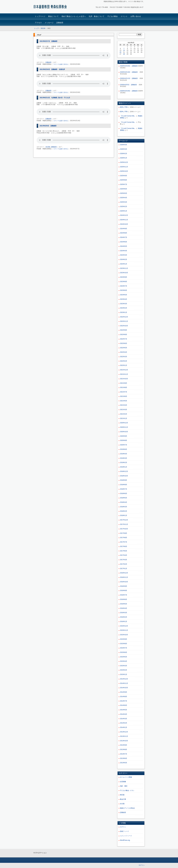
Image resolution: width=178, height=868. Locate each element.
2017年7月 (124, 542)
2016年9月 (124, 586)
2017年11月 (124, 524)
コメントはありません (61, 64)
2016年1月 (124, 621)
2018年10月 (124, 476)
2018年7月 (124, 489)
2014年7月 (124, 701)
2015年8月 (124, 644)
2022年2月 (124, 361)
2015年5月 (124, 657)
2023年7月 (124, 286)
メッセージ (49, 23)
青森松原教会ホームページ (51, 7)
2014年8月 (124, 697)
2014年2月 (124, 723)
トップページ (40, 16)
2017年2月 (124, 564)
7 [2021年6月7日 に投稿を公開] (124, 49)
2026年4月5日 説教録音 (129, 85)
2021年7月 (124, 392)
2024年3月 (124, 255)
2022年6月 (124, 343)
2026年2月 (124, 154)
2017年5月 (124, 551)
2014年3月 (124, 719)
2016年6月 (124, 599)
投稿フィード (124, 831)
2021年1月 (124, 418)
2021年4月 (124, 405)
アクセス (38, 23)
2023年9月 (124, 277)
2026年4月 (124, 145)
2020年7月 (124, 445)
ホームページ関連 (126, 777)
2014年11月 (124, 683)
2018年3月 (124, 507)
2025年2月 (124, 207)
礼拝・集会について (97, 16)
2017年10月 (124, 529)
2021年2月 (124, 414)
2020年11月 (124, 427)
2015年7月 (124, 648)
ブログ (39, 35)
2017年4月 (124, 555)
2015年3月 (124, 666)
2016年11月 (124, 577)
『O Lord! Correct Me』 (128, 116)
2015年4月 (124, 661)
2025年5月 (124, 193)
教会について (53, 16)
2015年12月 (124, 626)
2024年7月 (124, 237)
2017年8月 (124, 538)
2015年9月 (124, 639)
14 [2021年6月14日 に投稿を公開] (124, 50)
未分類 (48, 147)
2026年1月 (124, 158)
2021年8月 (124, 387)
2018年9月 (124, 480)
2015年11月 (124, 630)
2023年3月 (124, 304)
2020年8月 (124, 440)
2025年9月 (124, 176)
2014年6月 (124, 705)
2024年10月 (124, 224)
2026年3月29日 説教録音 (129, 91)
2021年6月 (124, 396)
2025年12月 (124, 162)
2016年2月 (124, 617)
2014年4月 (124, 714)
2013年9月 (124, 745)
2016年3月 (124, 613)
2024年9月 (124, 229)
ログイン (123, 827)
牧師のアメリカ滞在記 (127, 808)
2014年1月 (124, 727)
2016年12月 (124, 573)
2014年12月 (124, 679)
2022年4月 (124, 352)
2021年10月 (124, 379)
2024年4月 (124, 251)
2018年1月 (124, 515)
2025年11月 (124, 167)
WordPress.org (125, 840)
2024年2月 (124, 259)
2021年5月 (124, 401)
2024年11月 (124, 220)
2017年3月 (124, 560)
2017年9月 (124, 533)
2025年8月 (124, 180)
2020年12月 (124, 423)
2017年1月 (124, 569)
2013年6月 (124, 758)
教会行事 (123, 799)
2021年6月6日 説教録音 (48, 126)
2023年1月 (124, 312)
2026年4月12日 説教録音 (130, 78)
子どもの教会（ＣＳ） (127, 790)
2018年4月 (124, 502)
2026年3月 (124, 149)
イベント (124, 16)
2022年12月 (124, 317)
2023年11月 (124, 268)
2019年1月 (124, 467)
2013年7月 (124, 754)
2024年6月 (124, 242)
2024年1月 (124, 264)
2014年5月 (124, 710)
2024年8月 (124, 233)
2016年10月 (124, 582)
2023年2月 (124, 308)
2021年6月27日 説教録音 (49, 41)
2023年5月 (124, 295)
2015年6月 (124, 652)
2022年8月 (124, 335)
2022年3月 (124, 357)
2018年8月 (124, 485)
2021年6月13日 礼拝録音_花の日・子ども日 (55, 98)
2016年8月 (124, 591)
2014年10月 (124, 688)
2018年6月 (124, 493)
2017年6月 (124, 546)
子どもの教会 (112, 16)
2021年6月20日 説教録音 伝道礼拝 (52, 69)
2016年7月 (124, 595)
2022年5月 (124, 348)
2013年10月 (124, 741)
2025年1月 (124, 211)
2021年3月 (124, 410)
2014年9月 (124, 692)
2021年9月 (124, 383)
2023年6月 (124, 290)
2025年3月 (124, 202)
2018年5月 (124, 498)
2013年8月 (124, 750)
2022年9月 (124, 330)
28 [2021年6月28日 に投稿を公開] (124, 54)
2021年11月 (124, 374)
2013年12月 (124, 732)
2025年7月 (124, 184)
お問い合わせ (136, 16)
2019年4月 (124, 454)
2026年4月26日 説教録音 (129, 66)
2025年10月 (124, 171)
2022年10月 (124, 326)
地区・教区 (124, 786)
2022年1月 (124, 365)
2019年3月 (124, 458)
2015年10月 (124, 635)
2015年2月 (124, 670)
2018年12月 (124, 471)
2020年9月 (124, 436)
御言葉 (122, 795)
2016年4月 (124, 608)
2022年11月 (124, 321)
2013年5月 (124, 763)
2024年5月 (124, 246)
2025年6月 (124, 189)
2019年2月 (124, 463)
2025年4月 (124, 198)
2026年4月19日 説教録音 (130, 72)
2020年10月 (124, 432)
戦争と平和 (124, 107)
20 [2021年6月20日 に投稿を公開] (120, 52)
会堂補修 (123, 782)
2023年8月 (124, 282)
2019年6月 (124, 449)
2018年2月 (124, 511)
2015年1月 (124, 674)
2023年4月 (124, 299)
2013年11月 (124, 736)
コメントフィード (126, 836)
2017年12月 (124, 520)
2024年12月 (124, 215)
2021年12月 (124, 370)
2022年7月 (124, 339)
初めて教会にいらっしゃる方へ (74, 16)
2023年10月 (124, 273)
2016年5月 (124, 604)
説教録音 (60, 23)
